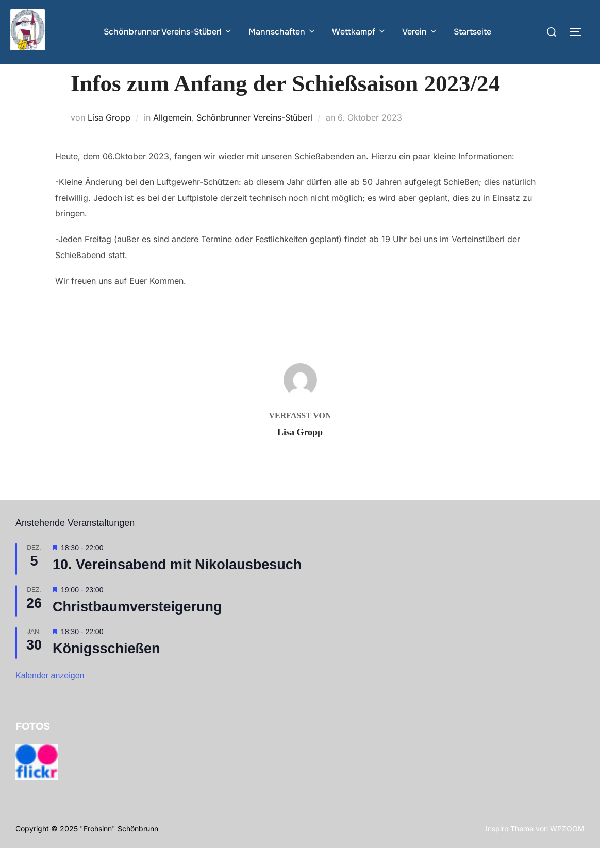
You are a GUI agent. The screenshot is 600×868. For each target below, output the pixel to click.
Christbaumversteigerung (137, 627)
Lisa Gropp (109, 138)
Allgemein (172, 138)
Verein (420, 32)
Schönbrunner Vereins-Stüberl (168, 32)
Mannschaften (282, 32)
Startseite (472, 32)
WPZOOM (567, 848)
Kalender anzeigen (50, 696)
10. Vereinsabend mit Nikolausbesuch (177, 585)
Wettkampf (359, 32)
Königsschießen (106, 669)
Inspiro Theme (510, 848)
